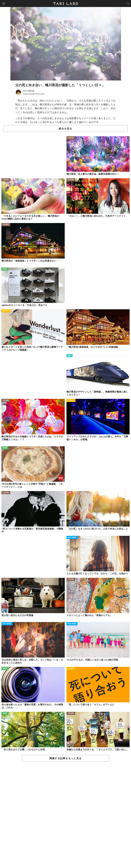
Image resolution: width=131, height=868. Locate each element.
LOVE (70, 493)
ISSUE (5, 269)
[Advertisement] (65, 815)
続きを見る (65, 129)
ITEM (70, 356)
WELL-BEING (72, 538)
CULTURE (71, 138)
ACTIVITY (6, 311)
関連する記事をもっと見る (65, 758)
